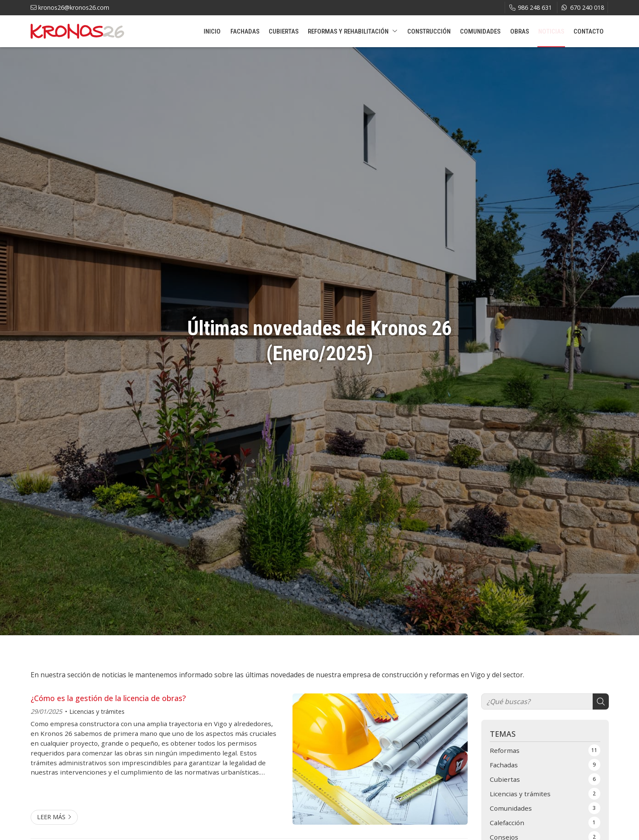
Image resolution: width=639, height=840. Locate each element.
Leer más (51, 817)
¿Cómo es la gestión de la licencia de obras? (108, 698)
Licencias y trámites (97, 711)
